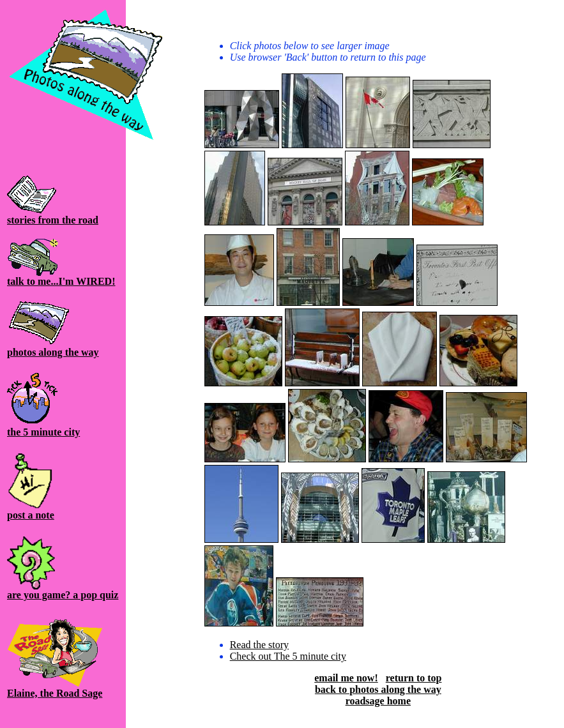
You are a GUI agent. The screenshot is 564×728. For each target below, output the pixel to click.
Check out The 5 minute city (288, 656)
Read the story (259, 645)
